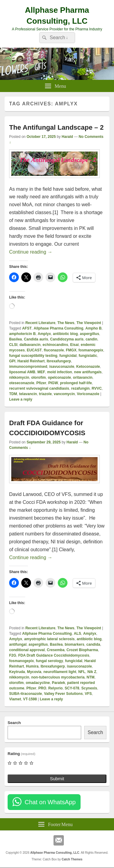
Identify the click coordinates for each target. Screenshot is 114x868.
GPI (12, 361)
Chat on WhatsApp (50, 802)
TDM (13, 394)
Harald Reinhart (31, 361)
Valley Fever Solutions (63, 694)
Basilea (16, 339)
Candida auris (36, 339)
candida (93, 644)
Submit (57, 779)
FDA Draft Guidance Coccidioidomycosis (54, 655)
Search (14, 723)
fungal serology (49, 661)
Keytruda (17, 672)
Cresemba (56, 650)
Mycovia (34, 672)
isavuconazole (62, 367)
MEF (41, 372)
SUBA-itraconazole (26, 694)
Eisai (74, 345)
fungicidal (68, 356)
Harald (67, 137)
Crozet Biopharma (82, 650)
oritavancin (83, 378)
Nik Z (92, 672)
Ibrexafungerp (59, 361)
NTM (91, 677)
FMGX (71, 350)
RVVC (97, 388)
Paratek (59, 683)
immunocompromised (28, 367)
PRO (42, 688)
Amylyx (16, 639)
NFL (82, 672)
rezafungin (80, 388)
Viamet (15, 699)
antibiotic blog (65, 334)
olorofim (39, 378)
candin (91, 339)
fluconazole (54, 350)
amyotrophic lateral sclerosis (49, 639)
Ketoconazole (88, 367)
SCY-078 (72, 688)
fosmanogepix (91, 350)
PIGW (53, 383)
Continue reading (31, 252)
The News (66, 323)
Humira (32, 666)
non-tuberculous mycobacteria (58, 677)
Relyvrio (55, 688)
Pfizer (41, 383)
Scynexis (89, 688)
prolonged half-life (76, 383)
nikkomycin (19, 378)
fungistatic (88, 356)
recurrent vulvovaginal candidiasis (39, 388)
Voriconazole (88, 394)
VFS (88, 694)
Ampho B (93, 328)
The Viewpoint (89, 323)
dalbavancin (30, 345)
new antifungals (88, 372)
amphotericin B (22, 334)
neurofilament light (60, 672)
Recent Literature (40, 323)
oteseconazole (22, 383)
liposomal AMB (22, 372)
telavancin (28, 394)
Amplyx (44, 334)
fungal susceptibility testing (33, 356)
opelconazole (59, 378)
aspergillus (90, 334)
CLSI (13, 345)
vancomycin (64, 394)
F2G (13, 655)
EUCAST (34, 350)
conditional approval (27, 650)
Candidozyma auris (67, 339)
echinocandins (55, 345)
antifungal (18, 644)
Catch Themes (72, 859)
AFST (27, 328)
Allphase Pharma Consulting (59, 328)
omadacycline (38, 683)
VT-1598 (30, 699)
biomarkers (75, 644)
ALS (78, 634)
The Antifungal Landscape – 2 (56, 127)
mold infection (60, 372)
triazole (45, 394)
